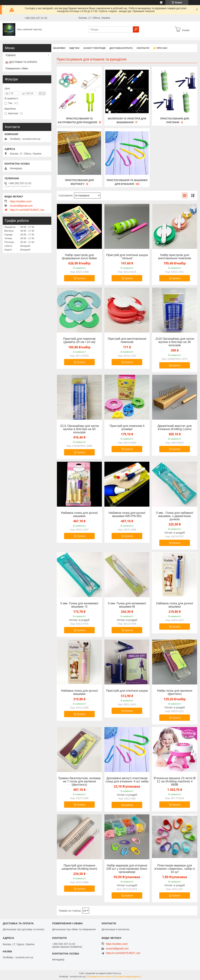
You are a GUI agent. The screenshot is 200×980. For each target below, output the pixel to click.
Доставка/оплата (121, 48)
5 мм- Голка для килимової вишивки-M (127, 605)
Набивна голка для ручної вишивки (79, 515)
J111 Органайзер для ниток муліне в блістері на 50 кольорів (79, 429)
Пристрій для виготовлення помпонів (127, 340)
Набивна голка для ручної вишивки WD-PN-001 (127, 515)
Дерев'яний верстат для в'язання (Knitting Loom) (175, 428)
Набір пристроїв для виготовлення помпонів (175, 257)
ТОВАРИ (10, 55)
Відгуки (74, 48)
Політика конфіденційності (128, 977)
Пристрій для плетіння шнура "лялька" (127, 257)
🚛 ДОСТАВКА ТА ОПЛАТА (21, 62)
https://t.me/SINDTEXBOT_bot (27, 210)
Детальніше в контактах (115, 929)
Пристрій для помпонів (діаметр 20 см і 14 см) (79, 340)
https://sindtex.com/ (21, 201)
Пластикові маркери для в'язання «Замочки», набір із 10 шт (175, 869)
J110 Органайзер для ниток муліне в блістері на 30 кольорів (175, 342)
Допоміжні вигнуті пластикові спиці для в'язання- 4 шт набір (127, 780)
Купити (81, 278)
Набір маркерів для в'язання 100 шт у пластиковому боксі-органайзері (127, 869)
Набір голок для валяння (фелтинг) (175, 692)
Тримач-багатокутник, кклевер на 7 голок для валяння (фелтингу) (79, 781)
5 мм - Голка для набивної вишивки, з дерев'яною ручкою (175, 516)
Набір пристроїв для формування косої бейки (79, 257)
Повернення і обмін (17, 68)
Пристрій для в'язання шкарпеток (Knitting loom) (79, 867)
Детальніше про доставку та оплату (23, 929)
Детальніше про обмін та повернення (74, 929)
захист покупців (95, 48)
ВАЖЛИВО (59, 48)
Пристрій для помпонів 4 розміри (127, 428)
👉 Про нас (160, 48)
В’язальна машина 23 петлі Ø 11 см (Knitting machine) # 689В (175, 781)
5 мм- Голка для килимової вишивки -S (79, 605)
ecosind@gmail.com (21, 206)
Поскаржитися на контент (100, 977)
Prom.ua (117, 973)
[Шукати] (136, 29)
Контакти (143, 48)
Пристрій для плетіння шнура (127, 691)
